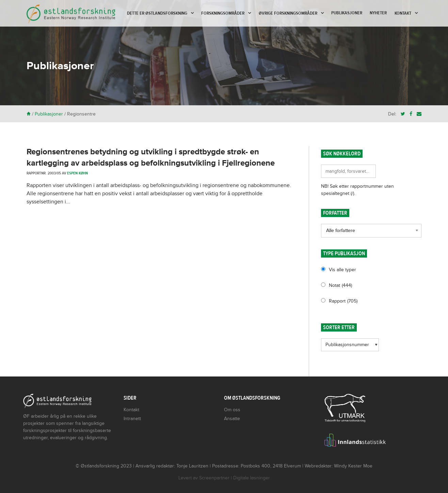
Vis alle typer (342, 270)
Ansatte (232, 419)
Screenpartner (214, 478)
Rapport (343, 301)
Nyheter (378, 13)
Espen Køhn (77, 173)
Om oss (232, 410)
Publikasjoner (347, 13)
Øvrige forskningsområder (288, 13)
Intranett (132, 419)
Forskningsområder (223, 13)
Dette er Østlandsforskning (157, 13)
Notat (340, 285)
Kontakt (403, 13)
